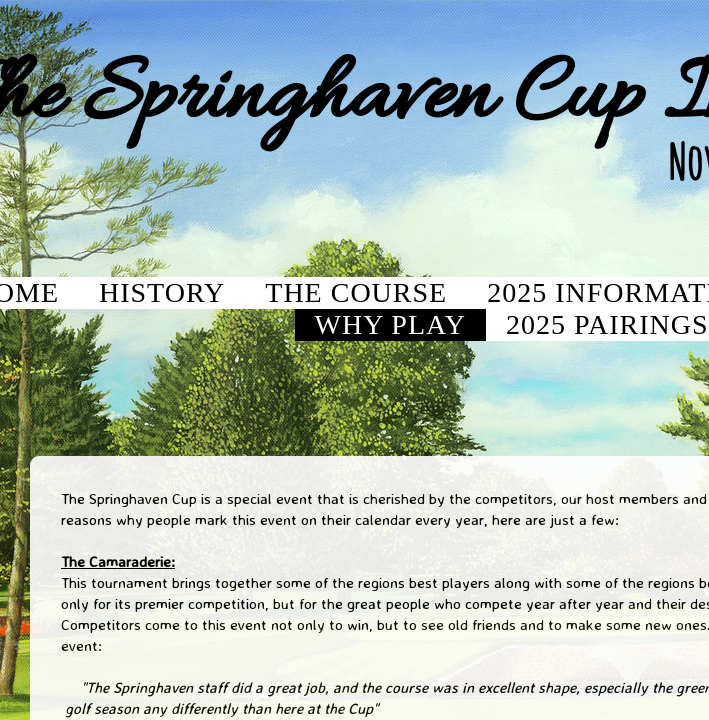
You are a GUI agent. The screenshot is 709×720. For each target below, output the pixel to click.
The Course (356, 292)
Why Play (390, 324)
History (162, 292)
